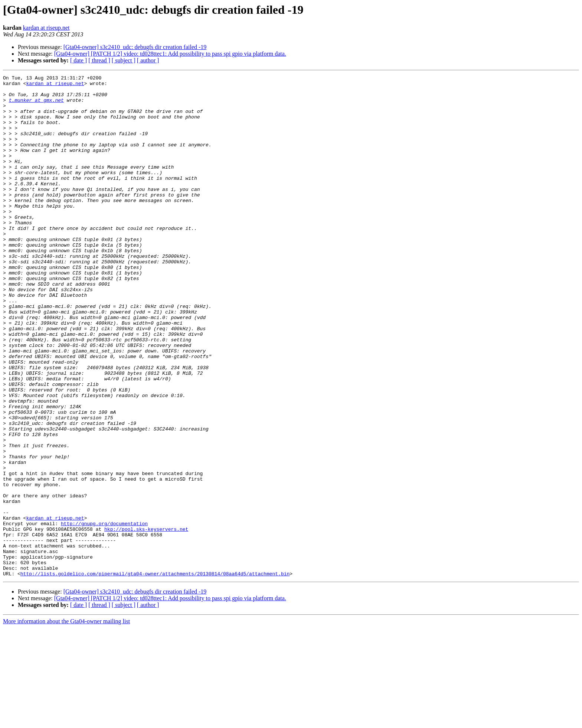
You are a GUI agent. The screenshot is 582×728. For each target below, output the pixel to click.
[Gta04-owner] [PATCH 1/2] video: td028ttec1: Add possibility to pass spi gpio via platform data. (170, 54)
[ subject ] (124, 60)
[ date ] (79, 60)
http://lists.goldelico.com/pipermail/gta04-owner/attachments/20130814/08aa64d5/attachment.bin (155, 674)
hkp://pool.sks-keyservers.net (146, 620)
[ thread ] (99, 60)
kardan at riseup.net (46, 28)
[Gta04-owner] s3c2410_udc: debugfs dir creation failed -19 (135, 47)
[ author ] (148, 60)
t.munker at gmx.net (36, 105)
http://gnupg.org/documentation (104, 614)
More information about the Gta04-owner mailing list (66, 721)
